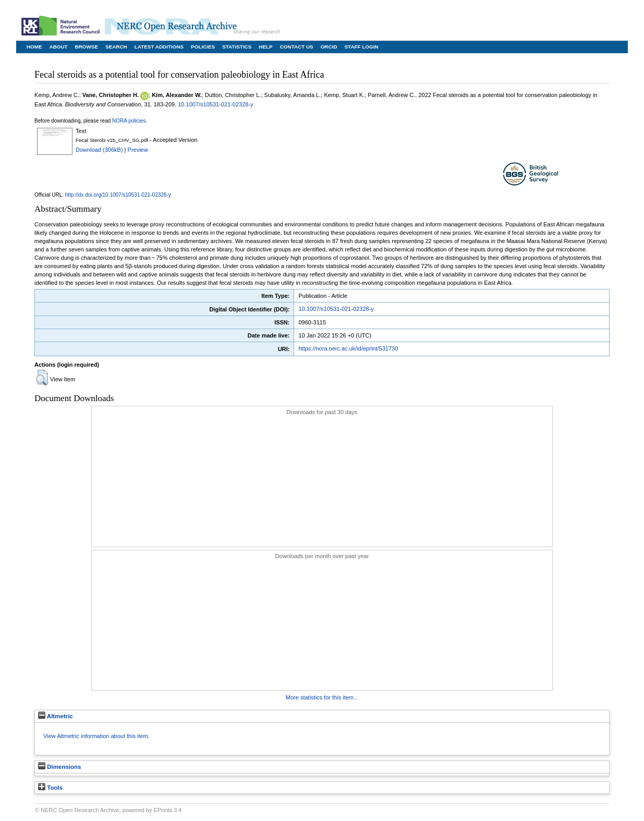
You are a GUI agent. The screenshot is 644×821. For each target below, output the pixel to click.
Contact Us (297, 47)
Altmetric (56, 716)
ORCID (329, 47)
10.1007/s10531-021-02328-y (215, 104)
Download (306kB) (99, 150)
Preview (138, 150)
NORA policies (129, 121)
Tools (50, 788)
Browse (87, 47)
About (59, 47)
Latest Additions (159, 47)
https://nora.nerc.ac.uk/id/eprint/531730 (348, 348)
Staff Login (362, 47)
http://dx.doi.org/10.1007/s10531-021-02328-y (118, 195)
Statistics (237, 47)
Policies (203, 47)
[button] (42, 378)
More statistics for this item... (322, 697)
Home (34, 47)
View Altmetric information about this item (96, 736)
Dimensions (59, 767)
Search (116, 47)
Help (265, 47)
